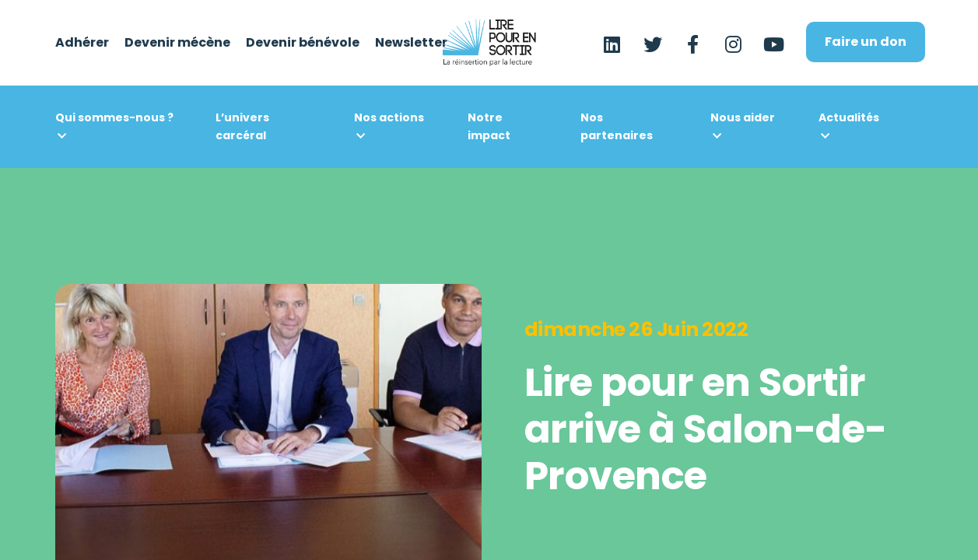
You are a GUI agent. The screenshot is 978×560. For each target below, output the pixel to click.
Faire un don (866, 42)
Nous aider (743, 117)
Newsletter (411, 43)
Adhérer (82, 43)
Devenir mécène (177, 43)
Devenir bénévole (303, 43)
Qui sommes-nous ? (114, 117)
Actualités (849, 117)
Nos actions (389, 117)
